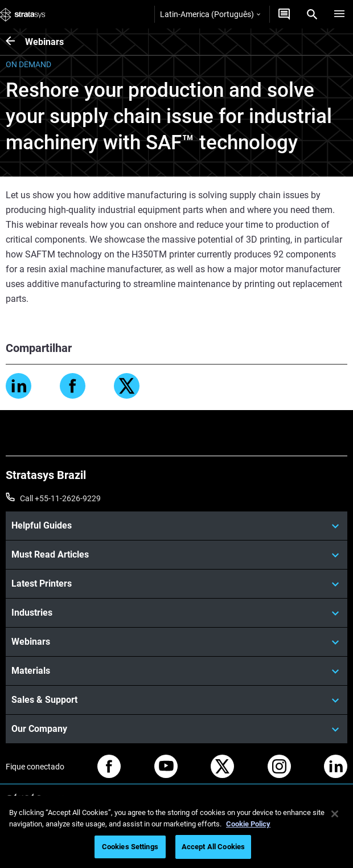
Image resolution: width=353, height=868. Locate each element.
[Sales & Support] (176, 700)
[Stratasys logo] (23, 14)
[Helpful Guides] (176, 526)
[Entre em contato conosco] (284, 14)
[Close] (335, 814)
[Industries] (176, 613)
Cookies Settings (130, 847)
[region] (176, 832)
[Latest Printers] (176, 584)
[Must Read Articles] (176, 555)
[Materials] (176, 671)
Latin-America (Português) (210, 14)
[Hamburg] (339, 14)
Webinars (44, 42)
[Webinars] (15, 42)
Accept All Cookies (213, 847)
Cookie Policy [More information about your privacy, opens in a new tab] (248, 824)
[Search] (312, 14)
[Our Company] (176, 729)
